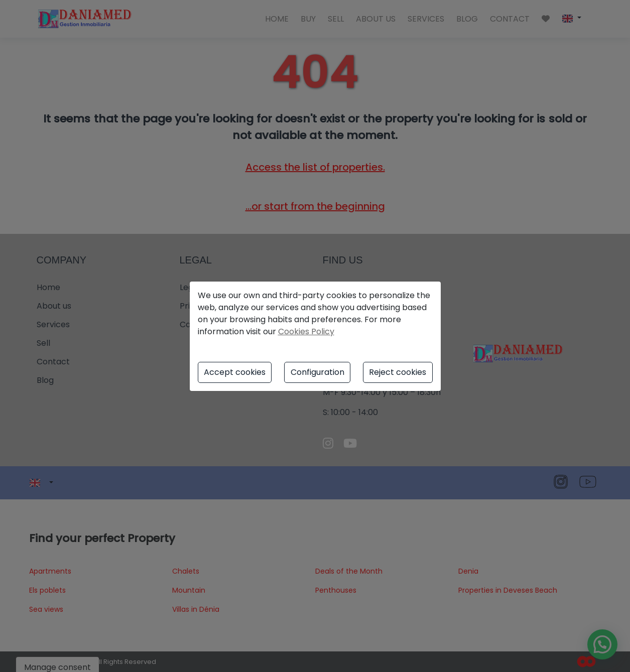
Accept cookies (235, 372)
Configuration (318, 372)
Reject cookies (398, 372)
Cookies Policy (306, 331)
